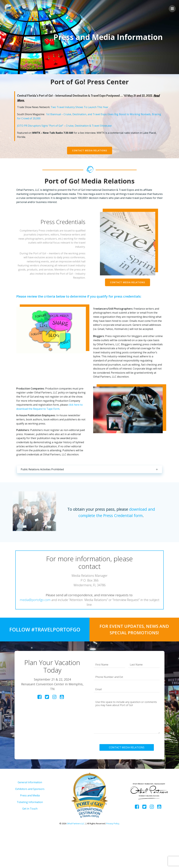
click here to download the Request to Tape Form (47, 430)
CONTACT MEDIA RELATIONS (127, 780)
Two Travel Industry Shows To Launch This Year (82, 110)
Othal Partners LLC (76, 859)
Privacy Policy (113, 859)
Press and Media (30, 831)
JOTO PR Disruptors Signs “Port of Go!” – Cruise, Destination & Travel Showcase (66, 128)
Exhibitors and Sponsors (30, 824)
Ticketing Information (30, 838)
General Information (30, 818)
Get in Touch (30, 844)
